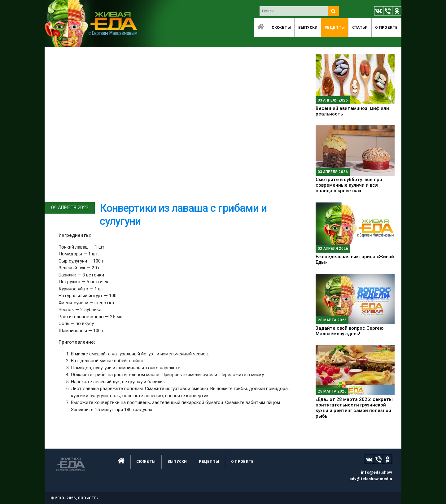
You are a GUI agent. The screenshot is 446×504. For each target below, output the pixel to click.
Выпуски (308, 27)
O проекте (387, 27)
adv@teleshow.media (371, 479)
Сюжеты (281, 27)
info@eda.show (376, 472)
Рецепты (335, 27)
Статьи (360, 27)
